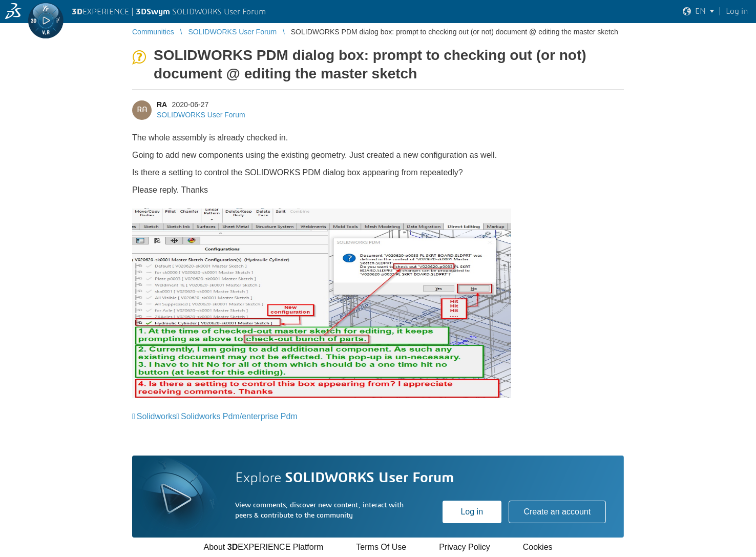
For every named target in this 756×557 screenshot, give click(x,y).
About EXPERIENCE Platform (263, 547)
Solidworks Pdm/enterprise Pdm (239, 416)
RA (162, 105)
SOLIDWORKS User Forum (201, 115)
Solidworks (156, 416)
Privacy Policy (465, 547)
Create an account (557, 512)
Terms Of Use (381, 547)
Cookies (538, 547)
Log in (472, 512)
